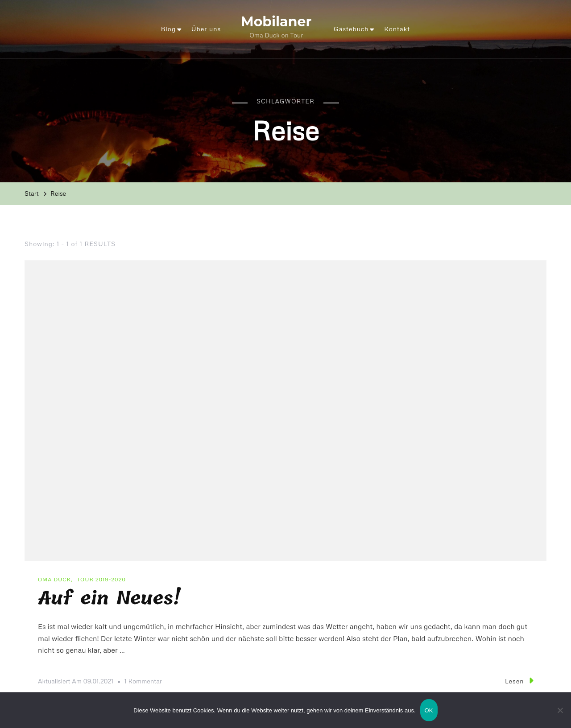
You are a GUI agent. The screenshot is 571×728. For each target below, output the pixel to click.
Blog (168, 29)
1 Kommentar (143, 681)
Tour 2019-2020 (101, 579)
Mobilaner (276, 22)
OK (429, 710)
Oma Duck (54, 579)
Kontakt (397, 29)
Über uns (206, 29)
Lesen (519, 681)
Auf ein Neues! (109, 598)
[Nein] (560, 717)
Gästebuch (351, 29)
